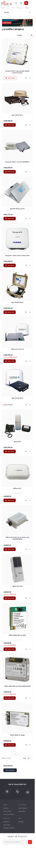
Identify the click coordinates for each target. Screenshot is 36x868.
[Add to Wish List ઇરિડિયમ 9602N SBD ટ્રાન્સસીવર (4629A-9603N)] (26, 698)
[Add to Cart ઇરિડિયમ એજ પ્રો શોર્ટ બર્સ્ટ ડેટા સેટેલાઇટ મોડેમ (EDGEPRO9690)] (10, 549)
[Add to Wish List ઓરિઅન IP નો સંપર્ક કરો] (26, 361)
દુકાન (8, 8)
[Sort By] (23, 35)
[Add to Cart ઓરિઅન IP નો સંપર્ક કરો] (10, 361)
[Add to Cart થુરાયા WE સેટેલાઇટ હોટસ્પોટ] (10, 219)
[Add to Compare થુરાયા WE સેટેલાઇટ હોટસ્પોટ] (30, 219)
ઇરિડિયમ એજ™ (17, 488)
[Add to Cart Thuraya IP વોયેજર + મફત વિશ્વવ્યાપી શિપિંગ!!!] (10, 172)
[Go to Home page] (7, 3)
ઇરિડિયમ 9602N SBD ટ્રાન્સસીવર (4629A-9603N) (17, 686)
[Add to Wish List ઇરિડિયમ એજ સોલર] (26, 598)
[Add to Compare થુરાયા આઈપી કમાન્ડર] (30, 125)
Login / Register (23, 808)
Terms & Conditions (9, 814)
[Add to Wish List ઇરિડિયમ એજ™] (26, 500)
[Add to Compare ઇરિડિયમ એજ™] (30, 500)
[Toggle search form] (16, 3)
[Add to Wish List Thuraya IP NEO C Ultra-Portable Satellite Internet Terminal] (26, 78)
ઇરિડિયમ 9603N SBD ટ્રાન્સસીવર (17, 635)
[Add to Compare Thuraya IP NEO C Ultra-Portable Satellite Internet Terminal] (30, 78)
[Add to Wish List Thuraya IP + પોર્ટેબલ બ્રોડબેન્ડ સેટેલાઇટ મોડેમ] (26, 265)
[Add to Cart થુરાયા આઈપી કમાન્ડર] (10, 125)
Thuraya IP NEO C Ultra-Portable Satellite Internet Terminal (17, 72)
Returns (12, 828)
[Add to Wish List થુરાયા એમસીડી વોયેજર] (26, 312)
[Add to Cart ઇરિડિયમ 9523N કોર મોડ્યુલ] (10, 745)
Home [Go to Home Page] (3, 8)
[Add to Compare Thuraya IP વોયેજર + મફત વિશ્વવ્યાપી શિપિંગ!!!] (30, 172)
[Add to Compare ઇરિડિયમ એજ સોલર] (30, 598)
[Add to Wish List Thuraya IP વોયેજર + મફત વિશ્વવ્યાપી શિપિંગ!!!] (26, 172)
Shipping (6, 828)
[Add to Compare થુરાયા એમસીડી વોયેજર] (30, 312)
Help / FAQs (7, 825)
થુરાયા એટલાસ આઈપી (17, 398)
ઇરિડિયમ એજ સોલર (17, 586)
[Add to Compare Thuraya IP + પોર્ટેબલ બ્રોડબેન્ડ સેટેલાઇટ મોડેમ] (30, 265)
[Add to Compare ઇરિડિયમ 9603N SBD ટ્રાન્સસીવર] (30, 649)
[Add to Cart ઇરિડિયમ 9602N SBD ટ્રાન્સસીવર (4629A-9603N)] (10, 698)
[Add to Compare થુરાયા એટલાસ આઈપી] (30, 405)
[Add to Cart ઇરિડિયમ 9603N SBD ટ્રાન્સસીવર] (10, 649)
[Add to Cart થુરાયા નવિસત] (10, 451)
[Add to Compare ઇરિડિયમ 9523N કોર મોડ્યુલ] (30, 745)
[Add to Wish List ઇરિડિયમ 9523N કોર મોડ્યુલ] (26, 745)
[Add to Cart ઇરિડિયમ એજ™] (10, 500)
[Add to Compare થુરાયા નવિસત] (30, 451)
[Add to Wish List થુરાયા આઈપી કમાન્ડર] (26, 125)
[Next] (23, 754)
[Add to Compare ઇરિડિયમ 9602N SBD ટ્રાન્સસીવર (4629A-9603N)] (30, 698)
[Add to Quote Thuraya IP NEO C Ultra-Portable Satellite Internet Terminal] (10, 78)
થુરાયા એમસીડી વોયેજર (17, 302)
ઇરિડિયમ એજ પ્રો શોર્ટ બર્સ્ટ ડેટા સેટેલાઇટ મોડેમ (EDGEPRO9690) (17, 538)
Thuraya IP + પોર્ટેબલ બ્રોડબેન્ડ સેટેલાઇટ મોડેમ (17, 256)
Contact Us (6, 822)
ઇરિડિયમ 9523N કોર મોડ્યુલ (17, 735)
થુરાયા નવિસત (17, 442)
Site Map (21, 822)
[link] (12, 754)
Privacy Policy (7, 811)
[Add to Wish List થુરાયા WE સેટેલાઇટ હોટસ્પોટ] (26, 219)
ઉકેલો (13, 8)
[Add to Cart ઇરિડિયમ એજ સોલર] (10, 598)
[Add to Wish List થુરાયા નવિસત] (26, 451)
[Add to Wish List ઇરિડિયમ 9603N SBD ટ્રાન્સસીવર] (26, 649)
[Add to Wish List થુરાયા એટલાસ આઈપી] (26, 405)
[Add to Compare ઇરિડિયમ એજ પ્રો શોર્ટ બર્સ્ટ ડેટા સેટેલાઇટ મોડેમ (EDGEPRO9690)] (30, 549)
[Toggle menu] (31, 3)
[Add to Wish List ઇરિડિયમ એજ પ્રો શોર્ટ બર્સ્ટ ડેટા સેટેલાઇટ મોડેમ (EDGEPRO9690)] (26, 549)
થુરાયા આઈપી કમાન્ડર (17, 115)
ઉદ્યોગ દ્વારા (20, 8)
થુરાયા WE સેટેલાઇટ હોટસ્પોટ (17, 209)
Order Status (22, 811)
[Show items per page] (30, 758)
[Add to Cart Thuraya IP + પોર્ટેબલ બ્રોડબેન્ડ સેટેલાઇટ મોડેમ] (10, 265)
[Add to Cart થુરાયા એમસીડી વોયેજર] (10, 312)
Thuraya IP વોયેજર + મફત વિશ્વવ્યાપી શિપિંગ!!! (17, 162)
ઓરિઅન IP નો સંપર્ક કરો (17, 349)
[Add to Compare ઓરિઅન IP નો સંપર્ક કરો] (30, 361)
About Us (6, 808)
